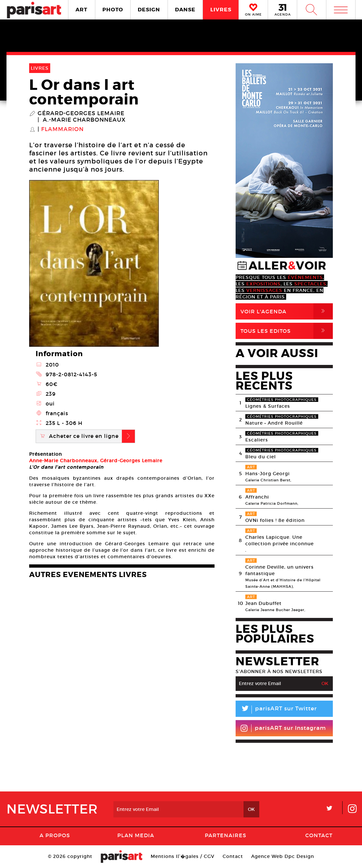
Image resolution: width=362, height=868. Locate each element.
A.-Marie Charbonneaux (84, 120)
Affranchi (257, 497)
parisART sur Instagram (283, 728)
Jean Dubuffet (263, 603)
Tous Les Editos (287, 331)
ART (82, 10)
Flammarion (62, 129)
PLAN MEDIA (136, 835)
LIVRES (221, 10)
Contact (319, 835)
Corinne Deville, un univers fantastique (280, 570)
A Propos (55, 835)
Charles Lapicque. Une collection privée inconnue (280, 540)
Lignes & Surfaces (268, 406)
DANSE (185, 10)
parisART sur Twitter (276, 710)
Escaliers (257, 440)
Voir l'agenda (287, 311)
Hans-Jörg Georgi (268, 474)
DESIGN (149, 10)
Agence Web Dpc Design (283, 856)
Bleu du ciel (261, 457)
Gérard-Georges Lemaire (81, 114)
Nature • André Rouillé (274, 423)
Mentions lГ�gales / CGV (183, 856)
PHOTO (113, 10)
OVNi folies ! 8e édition (275, 520)
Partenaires (226, 835)
